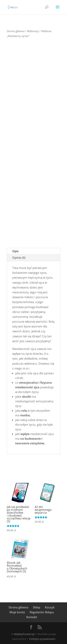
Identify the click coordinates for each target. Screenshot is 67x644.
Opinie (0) (19, 258)
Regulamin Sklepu (42, 612)
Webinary (33, 31)
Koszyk (50, 607)
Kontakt (32, 617)
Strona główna (16, 31)
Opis (15, 251)
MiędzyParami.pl (24, 634)
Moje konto (17, 612)
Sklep (37, 607)
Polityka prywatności (42, 639)
